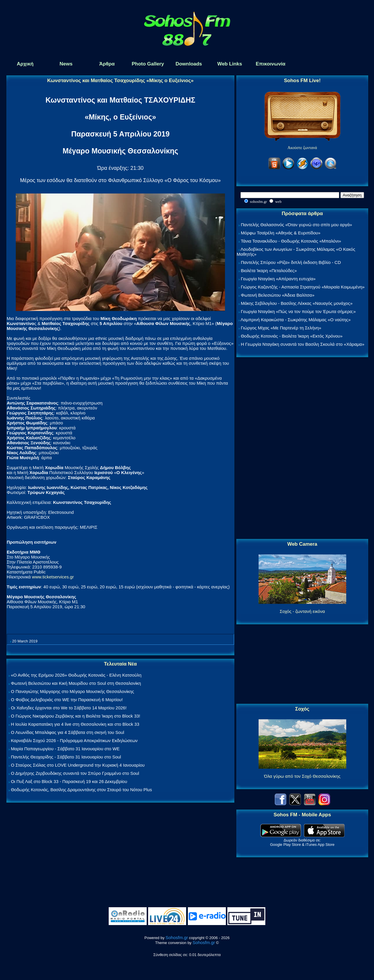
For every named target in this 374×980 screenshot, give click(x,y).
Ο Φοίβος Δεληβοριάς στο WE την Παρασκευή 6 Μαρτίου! (67, 700)
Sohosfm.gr (177, 937)
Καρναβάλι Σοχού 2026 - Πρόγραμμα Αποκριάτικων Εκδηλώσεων (74, 740)
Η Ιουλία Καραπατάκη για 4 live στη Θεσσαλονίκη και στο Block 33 (75, 724)
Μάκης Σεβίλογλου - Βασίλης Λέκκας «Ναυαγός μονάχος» (297, 303)
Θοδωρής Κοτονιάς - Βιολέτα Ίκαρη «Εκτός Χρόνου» (292, 336)
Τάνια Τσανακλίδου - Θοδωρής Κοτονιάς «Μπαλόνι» (291, 241)
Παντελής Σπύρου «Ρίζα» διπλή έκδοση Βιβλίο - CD (291, 262)
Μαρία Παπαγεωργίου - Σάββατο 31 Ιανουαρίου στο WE (65, 749)
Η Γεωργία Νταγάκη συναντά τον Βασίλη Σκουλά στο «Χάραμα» (303, 344)
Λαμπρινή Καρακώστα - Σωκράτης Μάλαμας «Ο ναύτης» (296, 320)
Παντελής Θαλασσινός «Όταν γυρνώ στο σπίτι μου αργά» (296, 225)
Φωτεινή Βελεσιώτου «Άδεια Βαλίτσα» (278, 295)
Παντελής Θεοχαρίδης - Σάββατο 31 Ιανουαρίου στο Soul (66, 757)
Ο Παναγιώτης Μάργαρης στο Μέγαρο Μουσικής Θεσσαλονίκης (72, 691)
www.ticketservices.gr (53, 577)
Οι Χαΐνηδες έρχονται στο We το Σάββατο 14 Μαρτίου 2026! (69, 708)
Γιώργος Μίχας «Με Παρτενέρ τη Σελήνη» (281, 328)
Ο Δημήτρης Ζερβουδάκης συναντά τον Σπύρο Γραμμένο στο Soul (75, 773)
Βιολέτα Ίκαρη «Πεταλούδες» (269, 271)
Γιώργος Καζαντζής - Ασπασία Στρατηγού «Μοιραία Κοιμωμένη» (303, 287)
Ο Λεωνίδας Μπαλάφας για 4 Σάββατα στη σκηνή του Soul (67, 732)
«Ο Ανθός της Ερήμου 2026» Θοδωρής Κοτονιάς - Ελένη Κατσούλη (76, 675)
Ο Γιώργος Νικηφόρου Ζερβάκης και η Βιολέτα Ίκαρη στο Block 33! (76, 716)
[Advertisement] (302, 448)
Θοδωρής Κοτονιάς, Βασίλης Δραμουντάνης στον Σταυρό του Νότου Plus (81, 790)
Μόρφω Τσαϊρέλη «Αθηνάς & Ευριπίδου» (280, 233)
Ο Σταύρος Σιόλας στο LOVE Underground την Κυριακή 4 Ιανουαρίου (78, 765)
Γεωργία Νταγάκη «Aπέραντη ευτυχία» (278, 279)
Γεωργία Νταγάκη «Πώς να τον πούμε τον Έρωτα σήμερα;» (298, 311)
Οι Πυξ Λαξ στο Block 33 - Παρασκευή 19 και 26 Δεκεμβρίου (69, 781)
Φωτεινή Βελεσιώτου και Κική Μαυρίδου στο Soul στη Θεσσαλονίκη (76, 683)
